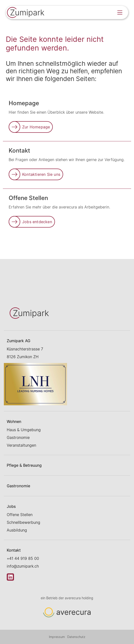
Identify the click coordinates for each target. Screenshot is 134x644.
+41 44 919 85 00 (23, 558)
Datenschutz (76, 637)
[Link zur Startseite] (26, 13)
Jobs (11, 506)
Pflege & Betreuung (24, 465)
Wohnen (14, 422)
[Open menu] (120, 12)
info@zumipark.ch (23, 566)
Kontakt (14, 550)
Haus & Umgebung (24, 430)
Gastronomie (18, 437)
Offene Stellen (20, 515)
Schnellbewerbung (23, 522)
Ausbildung (17, 530)
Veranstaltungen (21, 445)
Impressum (57, 637)
